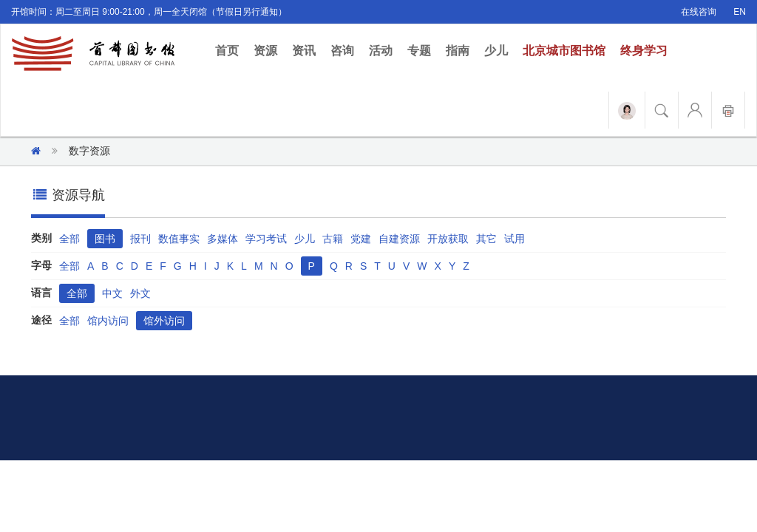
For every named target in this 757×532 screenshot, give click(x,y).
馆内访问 (108, 321)
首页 (231, 50)
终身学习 (644, 51)
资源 (265, 51)
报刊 (140, 239)
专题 (419, 51)
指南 (458, 51)
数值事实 (179, 239)
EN (740, 12)
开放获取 (448, 239)
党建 (361, 239)
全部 (69, 239)
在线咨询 (699, 12)
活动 (381, 51)
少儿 (496, 51)
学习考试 (266, 239)
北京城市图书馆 (564, 51)
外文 (140, 293)
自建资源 (399, 239)
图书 (105, 239)
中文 (112, 293)
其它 (486, 239)
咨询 (342, 51)
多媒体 (223, 239)
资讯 (304, 51)
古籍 (333, 239)
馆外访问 (164, 321)
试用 (515, 239)
